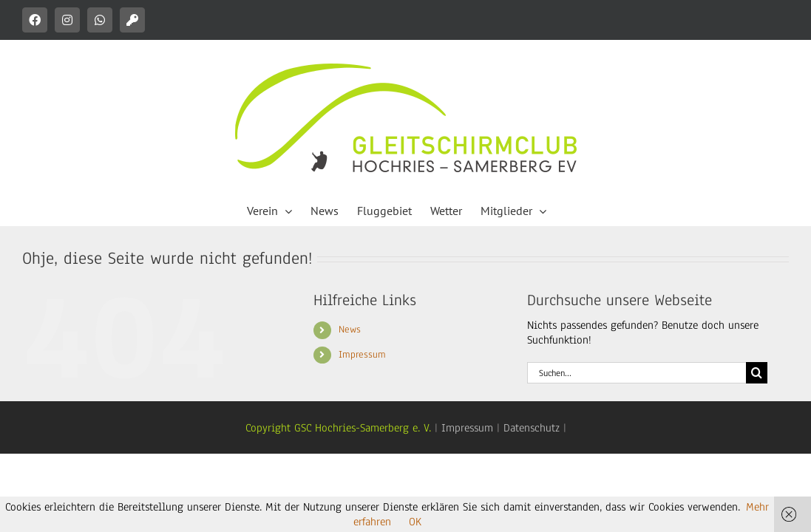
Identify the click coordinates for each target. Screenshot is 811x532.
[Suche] (757, 373)
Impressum (362, 355)
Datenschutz (532, 428)
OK (415, 522)
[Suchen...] (637, 373)
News (350, 330)
